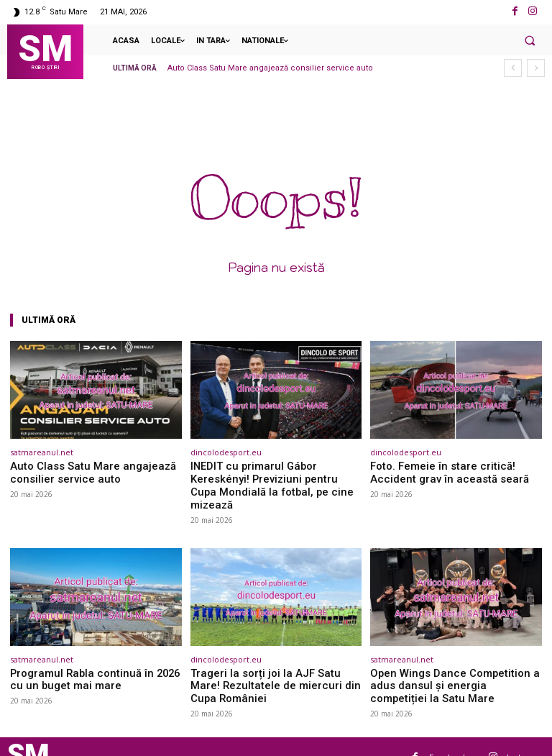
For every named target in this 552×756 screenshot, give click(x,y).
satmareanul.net (42, 452)
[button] (530, 40)
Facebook (448, 735)
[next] (536, 68)
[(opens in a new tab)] (96, 390)
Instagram (526, 735)
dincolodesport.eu (226, 452)
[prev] (513, 68)
